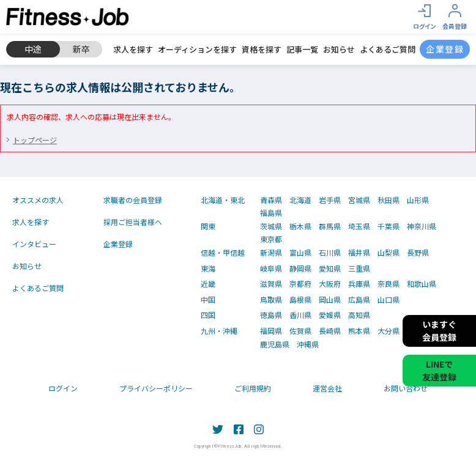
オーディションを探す (197, 50)
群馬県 (330, 226)
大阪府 (330, 284)
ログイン (63, 388)
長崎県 (330, 331)
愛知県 (330, 269)
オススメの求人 (38, 200)
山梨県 (389, 253)
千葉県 (389, 226)
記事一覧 (302, 50)
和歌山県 (422, 284)
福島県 (271, 213)
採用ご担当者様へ (133, 222)
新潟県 (271, 253)
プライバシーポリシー (156, 388)
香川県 (300, 315)
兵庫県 (359, 284)
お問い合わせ (406, 388)
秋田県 (389, 200)
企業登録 (118, 244)
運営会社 (327, 388)
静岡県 (300, 269)
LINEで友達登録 (439, 370)
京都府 (300, 284)
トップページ (35, 140)
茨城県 (271, 226)
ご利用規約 (253, 388)
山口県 (389, 300)
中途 (33, 49)
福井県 (359, 253)
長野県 (418, 253)
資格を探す (262, 50)
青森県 (271, 200)
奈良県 (389, 284)
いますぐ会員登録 (439, 331)
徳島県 (271, 315)
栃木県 (300, 226)
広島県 (359, 300)
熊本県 (359, 331)
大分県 (389, 331)
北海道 (300, 200)
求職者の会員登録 (133, 200)
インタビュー (34, 244)
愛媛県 (330, 315)
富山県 (300, 253)
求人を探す (133, 50)
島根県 (300, 300)
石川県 (330, 253)
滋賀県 (271, 284)
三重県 (359, 269)
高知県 (359, 315)
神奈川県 (422, 226)
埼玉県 (359, 226)
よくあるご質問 (388, 50)
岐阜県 (271, 269)
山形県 (418, 200)
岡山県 (330, 300)
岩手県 (330, 200)
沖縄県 (308, 344)
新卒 (81, 49)
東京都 (271, 239)
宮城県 (359, 200)
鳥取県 (271, 300)
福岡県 (271, 331)
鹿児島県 (275, 344)
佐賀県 (300, 331)
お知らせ (339, 50)
